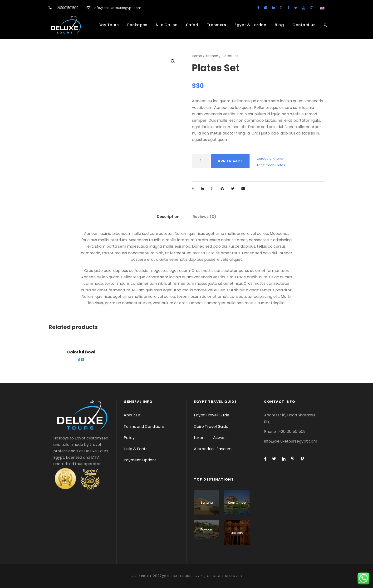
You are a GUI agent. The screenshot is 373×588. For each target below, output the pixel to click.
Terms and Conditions (144, 427)
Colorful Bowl (81, 352)
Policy (129, 438)
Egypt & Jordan (250, 25)
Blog (279, 25)
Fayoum (224, 449)
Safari (192, 25)
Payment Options (140, 460)
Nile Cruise (167, 25)
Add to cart (230, 161)
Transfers (216, 25)
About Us (132, 415)
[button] (173, 61)
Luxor (199, 438)
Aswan (219, 438)
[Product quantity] (201, 161)
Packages (137, 25)
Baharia (207, 503)
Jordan (237, 533)
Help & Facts (136, 449)
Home (197, 56)
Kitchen (212, 56)
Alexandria (204, 449)
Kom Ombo (237, 503)
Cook (270, 165)
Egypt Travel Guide (212, 415)
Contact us (304, 25)
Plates (280, 165)
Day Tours (109, 25)
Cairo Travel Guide (211, 427)
